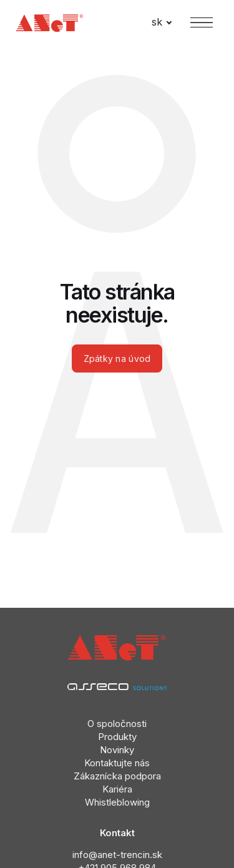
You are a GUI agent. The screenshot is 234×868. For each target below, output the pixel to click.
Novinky (117, 750)
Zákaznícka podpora (117, 776)
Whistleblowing (117, 802)
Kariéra (117, 789)
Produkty (117, 737)
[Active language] (162, 22)
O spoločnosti (117, 724)
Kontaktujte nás (117, 763)
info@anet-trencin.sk (117, 855)
